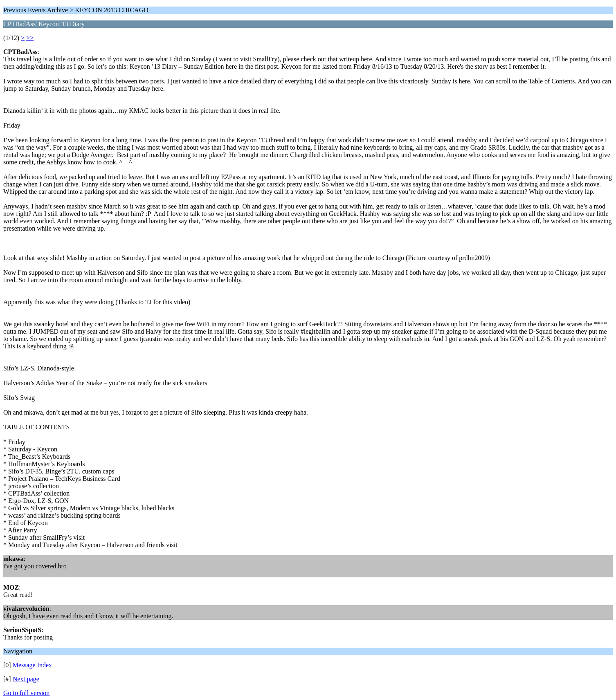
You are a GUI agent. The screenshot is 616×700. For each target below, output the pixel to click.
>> (30, 38)
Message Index (32, 665)
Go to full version (26, 693)
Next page (26, 679)
